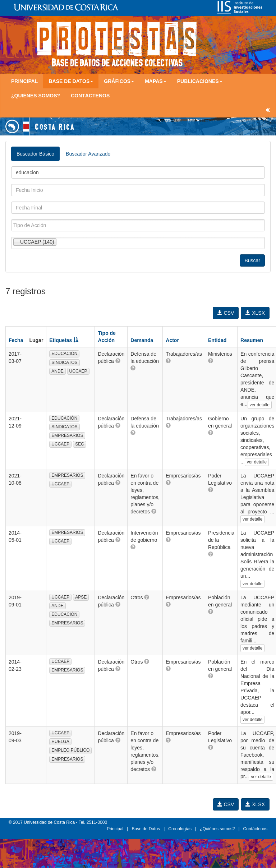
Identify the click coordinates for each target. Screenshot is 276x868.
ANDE (57, 371)
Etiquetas (64, 340)
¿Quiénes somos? (36, 96)
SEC (80, 444)
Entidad (217, 340)
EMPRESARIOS (67, 435)
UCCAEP (78, 371)
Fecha (16, 340)
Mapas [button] (156, 81)
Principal (24, 81)
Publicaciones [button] (200, 81)
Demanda (142, 340)
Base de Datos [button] (71, 81)
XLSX (255, 313)
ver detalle (260, 405)
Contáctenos (90, 96)
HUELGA (60, 742)
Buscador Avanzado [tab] (88, 154)
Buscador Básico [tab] (35, 154)
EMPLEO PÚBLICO (70, 750)
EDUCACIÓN (64, 354)
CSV (226, 313)
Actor (172, 340)
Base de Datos (146, 829)
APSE (81, 597)
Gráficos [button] (119, 81)
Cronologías (180, 829)
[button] (118, 361)
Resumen (252, 340)
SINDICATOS (64, 363)
